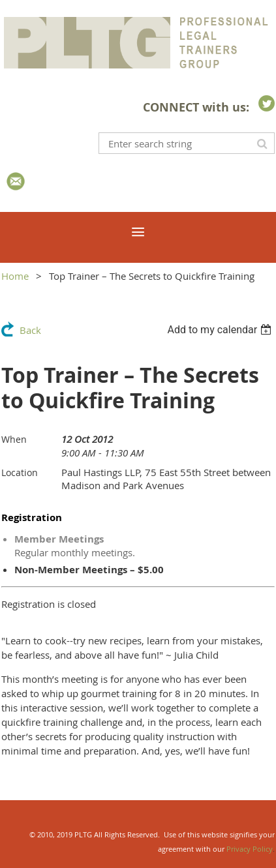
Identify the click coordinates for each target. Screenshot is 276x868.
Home (15, 276)
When (14, 439)
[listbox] (221, 330)
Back (30, 330)
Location (20, 472)
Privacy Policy (250, 849)
